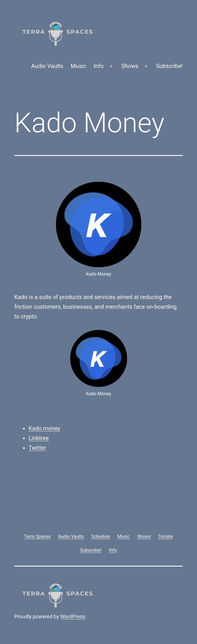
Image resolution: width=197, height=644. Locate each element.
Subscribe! (169, 66)
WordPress (73, 616)
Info (99, 66)
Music (78, 66)
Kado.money (44, 428)
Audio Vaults (47, 66)
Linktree (39, 438)
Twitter (37, 448)
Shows (130, 66)
